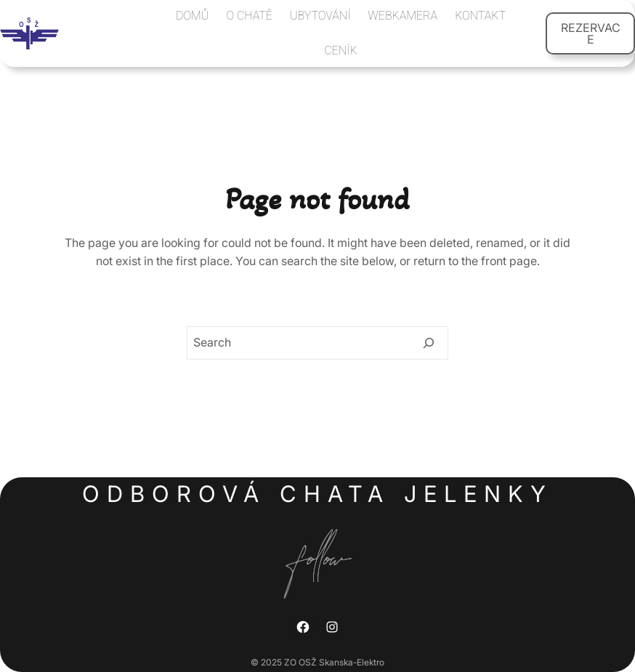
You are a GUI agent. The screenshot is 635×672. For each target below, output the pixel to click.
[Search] (429, 343)
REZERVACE (591, 33)
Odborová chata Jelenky (317, 494)
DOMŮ (193, 16)
